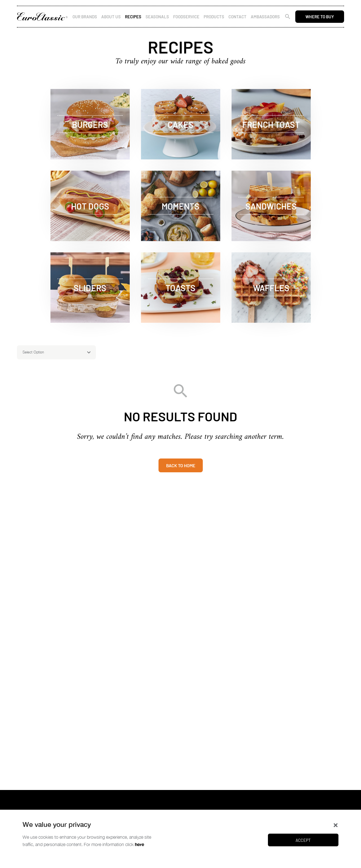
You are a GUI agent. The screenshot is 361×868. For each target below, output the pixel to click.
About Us (111, 17)
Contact (237, 17)
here (139, 844)
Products (214, 17)
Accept (303, 840)
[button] (336, 825)
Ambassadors (265, 17)
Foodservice (186, 17)
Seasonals (157, 17)
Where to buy (320, 17)
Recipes (133, 17)
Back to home (181, 465)
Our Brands (85, 17)
